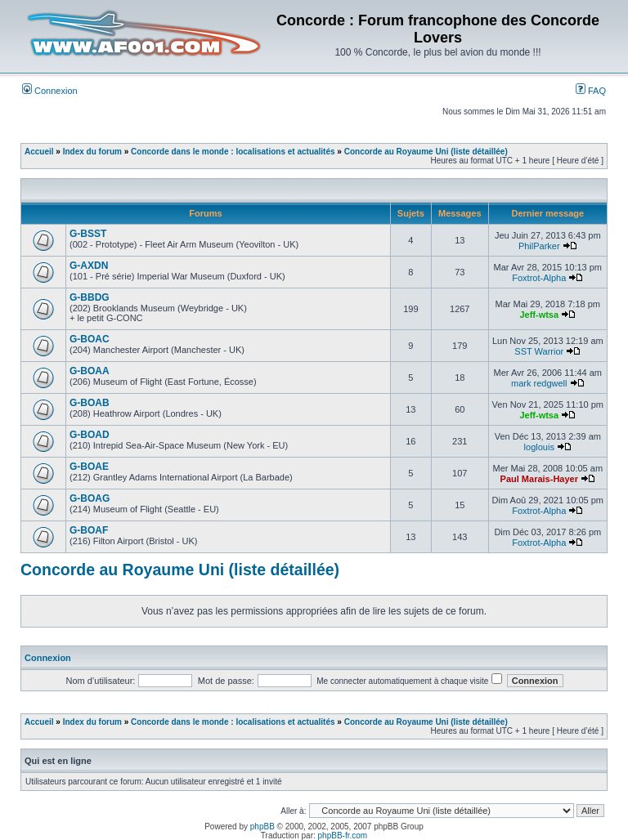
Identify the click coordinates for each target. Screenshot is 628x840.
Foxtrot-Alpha (539, 278)
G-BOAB (90, 403)
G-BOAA (90, 371)
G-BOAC (90, 339)
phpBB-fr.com (343, 836)
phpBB (262, 827)
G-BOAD (90, 435)
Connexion (50, 91)
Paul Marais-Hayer (539, 479)
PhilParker (539, 246)
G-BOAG (90, 498)
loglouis (539, 447)
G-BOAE (89, 467)
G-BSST (88, 234)
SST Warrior (539, 351)
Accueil (39, 152)
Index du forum (92, 152)
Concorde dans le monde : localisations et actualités (233, 152)
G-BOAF (89, 530)
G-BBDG (90, 297)
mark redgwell (539, 383)
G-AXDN (89, 266)
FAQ (591, 91)
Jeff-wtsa (539, 315)
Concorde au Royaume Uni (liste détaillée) (426, 152)
